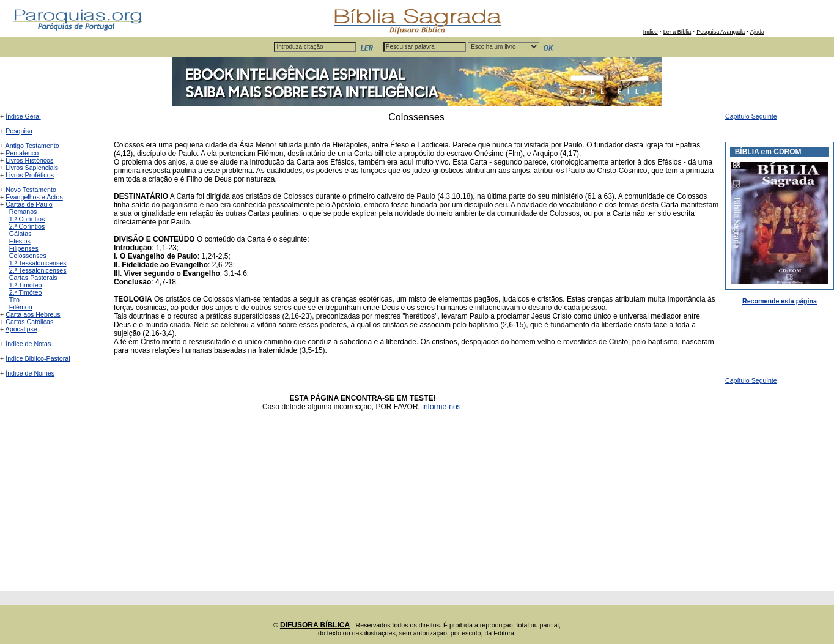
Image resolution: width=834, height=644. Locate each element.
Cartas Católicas (29, 322)
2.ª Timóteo (26, 292)
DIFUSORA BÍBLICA (315, 625)
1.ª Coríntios (27, 219)
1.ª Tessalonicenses (38, 263)
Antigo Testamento (32, 146)
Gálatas (20, 234)
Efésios (20, 241)
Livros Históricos (29, 160)
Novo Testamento (31, 190)
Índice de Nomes (30, 373)
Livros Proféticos (30, 175)
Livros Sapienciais (32, 168)
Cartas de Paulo (29, 204)
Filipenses (24, 248)
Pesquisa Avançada (721, 32)
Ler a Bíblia (677, 32)
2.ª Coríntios (27, 226)
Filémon (21, 307)
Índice (651, 32)
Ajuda (757, 32)
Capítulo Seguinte (751, 116)
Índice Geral (23, 116)
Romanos (23, 212)
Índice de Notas (28, 344)
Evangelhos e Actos (34, 197)
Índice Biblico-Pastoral (38, 358)
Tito (14, 300)
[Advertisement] (416, 505)
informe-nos (441, 407)
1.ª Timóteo (26, 285)
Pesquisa (19, 131)
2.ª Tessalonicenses (38, 270)
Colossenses (28, 256)
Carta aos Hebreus (33, 314)
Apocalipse (21, 329)
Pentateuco (22, 153)
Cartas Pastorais (33, 278)
